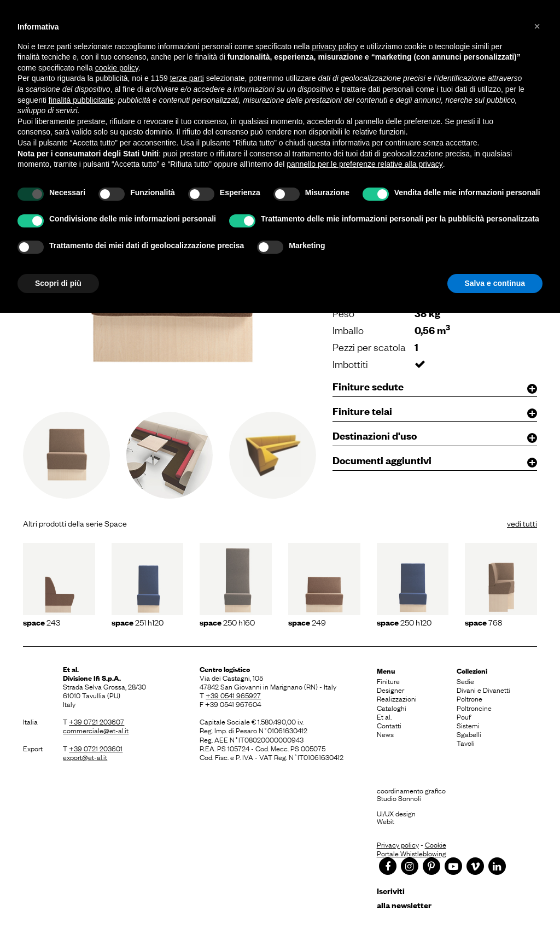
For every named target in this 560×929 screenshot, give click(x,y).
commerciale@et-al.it (96, 730)
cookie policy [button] (117, 68)
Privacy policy (398, 844)
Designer (390, 690)
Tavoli (466, 743)
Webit (386, 821)
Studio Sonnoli (399, 798)
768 (483, 622)
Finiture (388, 681)
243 (42, 622)
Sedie (465, 681)
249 (307, 622)
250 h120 (404, 622)
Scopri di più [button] (58, 283)
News (385, 734)
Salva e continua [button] (495, 283)
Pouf (464, 716)
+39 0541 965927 (233, 695)
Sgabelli (469, 734)
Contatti (389, 725)
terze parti (187, 78)
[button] (537, 26)
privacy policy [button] (335, 46)
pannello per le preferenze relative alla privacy (365, 164)
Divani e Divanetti (483, 690)
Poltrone (469, 698)
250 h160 (227, 622)
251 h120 (138, 622)
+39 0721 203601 (96, 748)
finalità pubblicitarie (81, 100)
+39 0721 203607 (97, 721)
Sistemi (468, 725)
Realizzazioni (397, 698)
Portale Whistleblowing (412, 853)
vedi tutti (522, 523)
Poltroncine (474, 708)
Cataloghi (392, 708)
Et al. (384, 716)
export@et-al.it (85, 757)
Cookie (436, 844)
